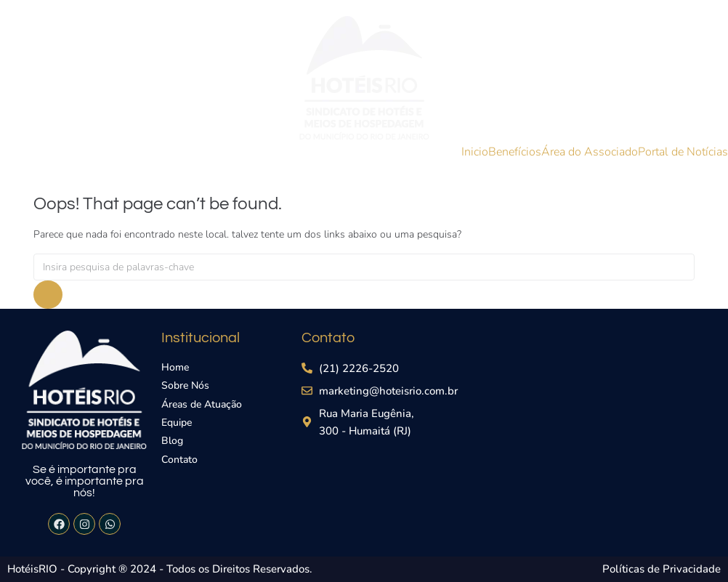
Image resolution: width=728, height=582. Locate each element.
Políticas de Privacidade (662, 569)
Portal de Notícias (683, 152)
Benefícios (515, 152)
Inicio (475, 152)
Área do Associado (590, 152)
